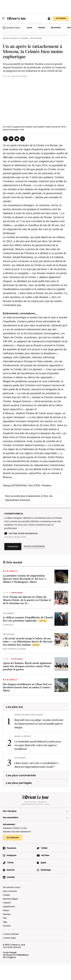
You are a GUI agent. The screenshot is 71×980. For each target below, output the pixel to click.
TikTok (10, 863)
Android (10, 870)
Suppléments (9, 906)
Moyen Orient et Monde (16, 38)
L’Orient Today (9, 938)
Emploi (6, 910)
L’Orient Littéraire (11, 934)
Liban (29, 27)
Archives (7, 926)
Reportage (36, 38)
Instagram (12, 855)
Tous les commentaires (34, 546)
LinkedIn (11, 877)
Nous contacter (10, 891)
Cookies (6, 895)
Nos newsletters (11, 817)
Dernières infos (11, 28)
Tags (5, 922)
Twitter (44, 848)
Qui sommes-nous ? (12, 887)
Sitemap (7, 914)
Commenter (13, 546)
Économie (56, 27)
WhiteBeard (23, 955)
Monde (42, 27)
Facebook (11, 848)
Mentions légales (10, 899)
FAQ (5, 918)
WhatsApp (46, 870)
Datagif (13, 952)
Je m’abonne (61, 18)
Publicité (7, 903)
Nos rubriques (10, 811)
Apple (43, 863)
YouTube (45, 855)
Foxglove (12, 957)
